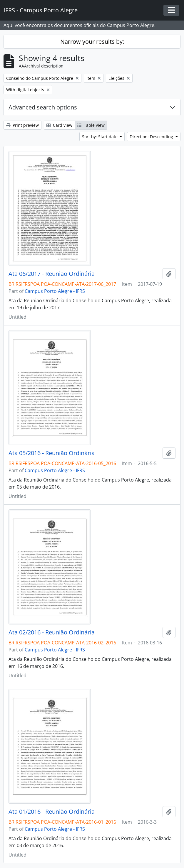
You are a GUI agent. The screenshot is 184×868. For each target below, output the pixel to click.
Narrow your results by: (92, 42)
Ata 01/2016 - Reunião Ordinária (52, 812)
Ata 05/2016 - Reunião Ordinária (52, 453)
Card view (59, 125)
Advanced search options (43, 107)
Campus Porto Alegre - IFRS (55, 291)
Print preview (22, 125)
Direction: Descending (152, 137)
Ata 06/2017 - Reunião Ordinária (52, 274)
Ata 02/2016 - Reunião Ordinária (52, 632)
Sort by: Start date (100, 137)
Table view (91, 125)
